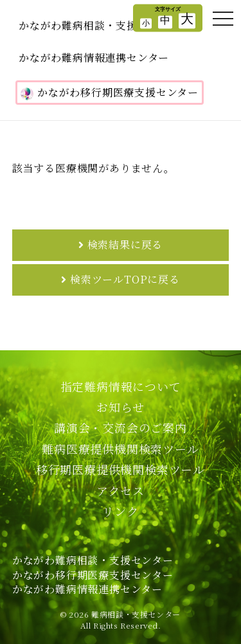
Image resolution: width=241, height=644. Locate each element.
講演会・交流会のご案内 (121, 427)
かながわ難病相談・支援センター (99, 25)
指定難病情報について (121, 386)
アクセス (120, 490)
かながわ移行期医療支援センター (110, 93)
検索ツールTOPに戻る (125, 279)
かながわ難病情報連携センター (94, 58)
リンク (120, 511)
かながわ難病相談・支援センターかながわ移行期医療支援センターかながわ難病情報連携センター (93, 575)
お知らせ (120, 407)
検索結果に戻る (125, 245)
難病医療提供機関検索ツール (120, 449)
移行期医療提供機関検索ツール (121, 469)
